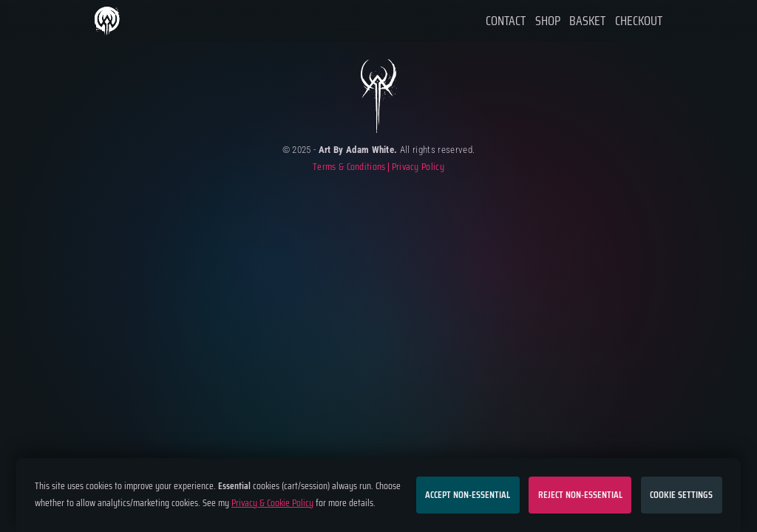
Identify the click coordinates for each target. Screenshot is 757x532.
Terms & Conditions (349, 167)
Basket (587, 21)
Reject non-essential (580, 495)
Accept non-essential (468, 495)
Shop (548, 21)
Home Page (108, 21)
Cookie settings (681, 495)
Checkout (639, 21)
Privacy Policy (418, 167)
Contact (506, 21)
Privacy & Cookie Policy (272, 503)
